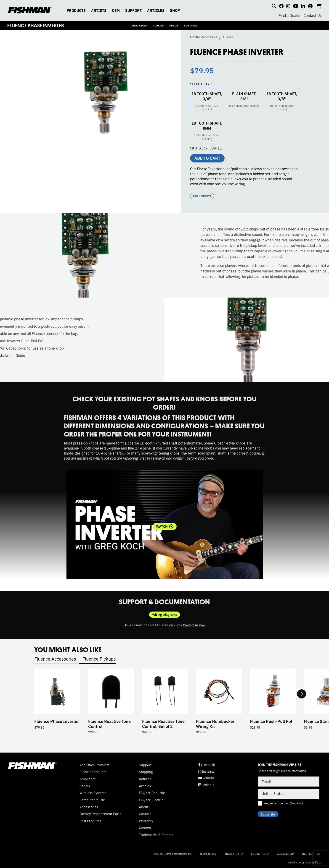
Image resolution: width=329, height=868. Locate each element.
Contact (145, 814)
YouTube (207, 778)
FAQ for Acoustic (152, 793)
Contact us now (194, 625)
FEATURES (139, 25)
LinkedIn (206, 785)
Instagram (207, 771)
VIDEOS (158, 25)
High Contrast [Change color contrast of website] (312, 854)
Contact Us (313, 15)
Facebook (207, 765)
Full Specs (202, 196)
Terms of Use (208, 854)
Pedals (85, 786)
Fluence (228, 37)
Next (302, 694)
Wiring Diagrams (165, 614)
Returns (145, 779)
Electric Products (93, 772)
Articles (145, 786)
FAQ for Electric (151, 800)
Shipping (146, 772)
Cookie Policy (260, 854)
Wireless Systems (93, 793)
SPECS (174, 25)
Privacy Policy (234, 854)
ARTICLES (156, 10)
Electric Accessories (204, 37)
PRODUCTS (76, 10)
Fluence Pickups (99, 659)
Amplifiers (88, 779)
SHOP (175, 10)
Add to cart (207, 158)
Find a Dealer (290, 15)
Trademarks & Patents (156, 835)
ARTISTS (99, 10)
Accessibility (286, 854)
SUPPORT (133, 10)
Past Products (90, 821)
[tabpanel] (165, 525)
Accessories (89, 807)
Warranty (146, 821)
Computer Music (92, 800)
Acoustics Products (94, 765)
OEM (116, 10)
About (144, 807)
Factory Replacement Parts (100, 814)
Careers (145, 828)
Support (145, 765)
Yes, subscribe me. (283, 803)
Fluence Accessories (55, 659)
